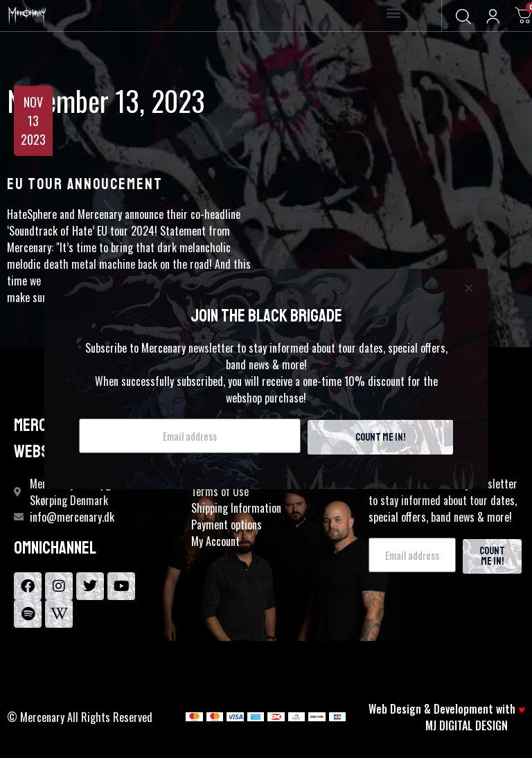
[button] (394, 13)
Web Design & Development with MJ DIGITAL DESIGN (447, 717)
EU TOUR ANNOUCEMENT (85, 184)
